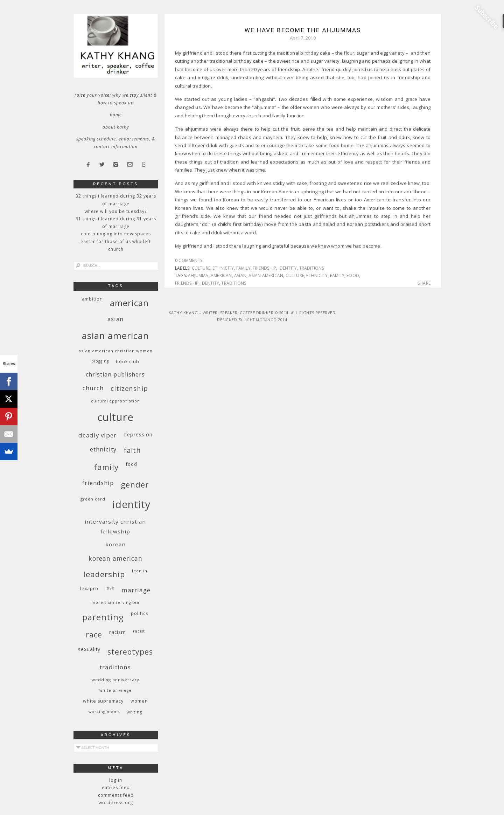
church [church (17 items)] (93, 388)
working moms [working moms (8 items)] (104, 712)
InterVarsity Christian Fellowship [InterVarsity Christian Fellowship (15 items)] (115, 526)
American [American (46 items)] (129, 303)
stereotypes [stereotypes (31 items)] (130, 652)
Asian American (266, 275)
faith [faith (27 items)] (132, 450)
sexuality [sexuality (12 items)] (89, 649)
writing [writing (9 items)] (134, 712)
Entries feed (116, 788)
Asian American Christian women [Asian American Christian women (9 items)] (115, 351)
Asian (240, 275)
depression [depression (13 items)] (138, 434)
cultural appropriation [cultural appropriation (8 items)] (115, 401)
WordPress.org (116, 803)
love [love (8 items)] (110, 588)
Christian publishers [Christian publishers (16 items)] (115, 374)
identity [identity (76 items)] (131, 504)
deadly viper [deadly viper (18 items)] (97, 435)
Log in (116, 780)
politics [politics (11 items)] (140, 613)
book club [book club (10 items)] (128, 362)
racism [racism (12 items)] (118, 632)
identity (288, 268)
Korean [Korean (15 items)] (115, 544)
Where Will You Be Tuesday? (116, 211)
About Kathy (116, 127)
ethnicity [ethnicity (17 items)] (103, 449)
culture (201, 268)
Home (116, 115)
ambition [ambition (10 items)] (92, 299)
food (353, 275)
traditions (312, 268)
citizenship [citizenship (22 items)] (129, 388)
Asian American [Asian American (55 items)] (115, 336)
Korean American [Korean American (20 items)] (115, 558)
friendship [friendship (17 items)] (98, 483)
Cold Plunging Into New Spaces (116, 234)
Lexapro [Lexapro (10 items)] (89, 589)
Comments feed (116, 795)
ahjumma (198, 275)
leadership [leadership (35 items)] (104, 574)
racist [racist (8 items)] (139, 631)
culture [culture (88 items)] (115, 417)
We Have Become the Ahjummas (303, 30)
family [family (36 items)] (106, 467)
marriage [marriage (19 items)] (136, 590)
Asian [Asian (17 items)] (115, 319)
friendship (264, 268)
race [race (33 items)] (94, 634)
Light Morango (260, 320)
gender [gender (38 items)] (135, 485)
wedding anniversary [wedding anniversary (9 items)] (115, 680)
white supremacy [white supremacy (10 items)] (103, 701)
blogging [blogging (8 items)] (100, 361)
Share (424, 283)
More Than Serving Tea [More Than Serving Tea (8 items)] (115, 602)
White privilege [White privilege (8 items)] (115, 690)
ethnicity (223, 268)
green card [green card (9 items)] (93, 499)
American (221, 275)
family (243, 268)
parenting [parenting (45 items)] (103, 617)
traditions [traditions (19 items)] (115, 667)
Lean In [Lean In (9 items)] (140, 571)
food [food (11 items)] (131, 464)
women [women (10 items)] (139, 701)
